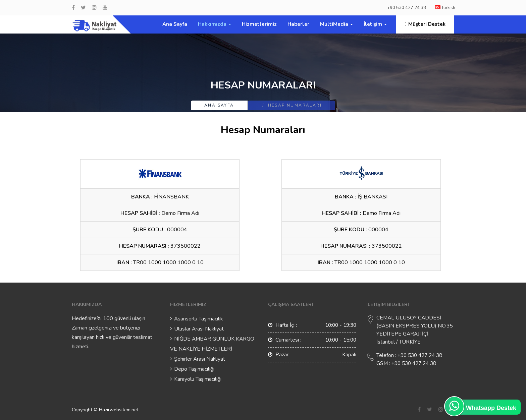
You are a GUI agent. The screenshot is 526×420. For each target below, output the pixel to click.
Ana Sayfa (175, 24)
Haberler (298, 24)
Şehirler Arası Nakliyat (200, 359)
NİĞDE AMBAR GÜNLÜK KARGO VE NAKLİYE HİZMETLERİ (212, 344)
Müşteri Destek (425, 24)
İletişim (375, 24)
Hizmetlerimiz (259, 24)
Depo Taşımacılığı (194, 369)
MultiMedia (336, 24)
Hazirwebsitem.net (119, 410)
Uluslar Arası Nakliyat (199, 329)
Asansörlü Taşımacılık (198, 319)
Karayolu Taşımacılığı (198, 379)
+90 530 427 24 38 (407, 8)
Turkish (445, 8)
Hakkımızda (215, 24)
